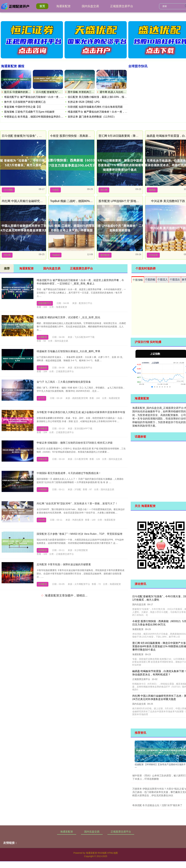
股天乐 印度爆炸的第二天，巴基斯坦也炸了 (29, 92)
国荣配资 (43, 550)
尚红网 (7, 255)
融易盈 (152, 190)
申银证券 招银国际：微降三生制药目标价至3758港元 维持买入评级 (75, 443)
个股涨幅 (138, 280)
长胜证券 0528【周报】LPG (84, 102)
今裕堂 (55, 190)
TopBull (56, 255)
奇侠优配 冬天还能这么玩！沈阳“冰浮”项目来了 (157, 805)
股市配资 (105, 255)
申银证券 (43, 459)
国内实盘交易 (90, 6)
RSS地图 (102, 853)
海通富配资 (63, 6)
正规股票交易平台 (122, 6)
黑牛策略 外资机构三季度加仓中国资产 (90, 92)
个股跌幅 (150, 280)
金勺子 (41, 398)
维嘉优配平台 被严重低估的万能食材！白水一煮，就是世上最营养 (41, 97)
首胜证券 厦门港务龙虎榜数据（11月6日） (92, 117)
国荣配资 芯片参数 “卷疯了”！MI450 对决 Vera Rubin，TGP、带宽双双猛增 (79, 534)
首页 (42, 6)
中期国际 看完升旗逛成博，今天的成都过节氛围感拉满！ (69, 473)
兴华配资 (43, 429)
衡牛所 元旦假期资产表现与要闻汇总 (25, 102)
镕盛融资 (43, 368)
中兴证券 (153, 255)
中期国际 (43, 489)
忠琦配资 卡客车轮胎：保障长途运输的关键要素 (64, 564)
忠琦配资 (43, 584)
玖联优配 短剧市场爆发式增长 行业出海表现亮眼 (95, 107)
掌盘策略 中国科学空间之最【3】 (23, 107)
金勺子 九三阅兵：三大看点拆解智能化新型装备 (64, 382)
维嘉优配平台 (45, 303)
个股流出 (175, 280)
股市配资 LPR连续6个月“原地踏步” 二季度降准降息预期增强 (137, 201)
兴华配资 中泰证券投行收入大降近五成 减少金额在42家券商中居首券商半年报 (81, 412)
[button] (134, 370)
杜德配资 (43, 337)
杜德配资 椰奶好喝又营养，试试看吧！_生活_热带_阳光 (68, 317)
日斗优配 (8, 190)
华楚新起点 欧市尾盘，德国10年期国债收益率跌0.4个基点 (37, 117)
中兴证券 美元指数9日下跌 (168, 201)
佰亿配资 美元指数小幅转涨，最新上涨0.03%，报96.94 (99, 97)
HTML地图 (113, 853)
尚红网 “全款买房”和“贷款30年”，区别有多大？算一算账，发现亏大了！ (77, 504)
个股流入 (163, 280)
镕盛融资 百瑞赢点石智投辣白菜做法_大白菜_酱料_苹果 (68, 351)
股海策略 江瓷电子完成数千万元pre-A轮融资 (29, 112)
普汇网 (104, 190)
